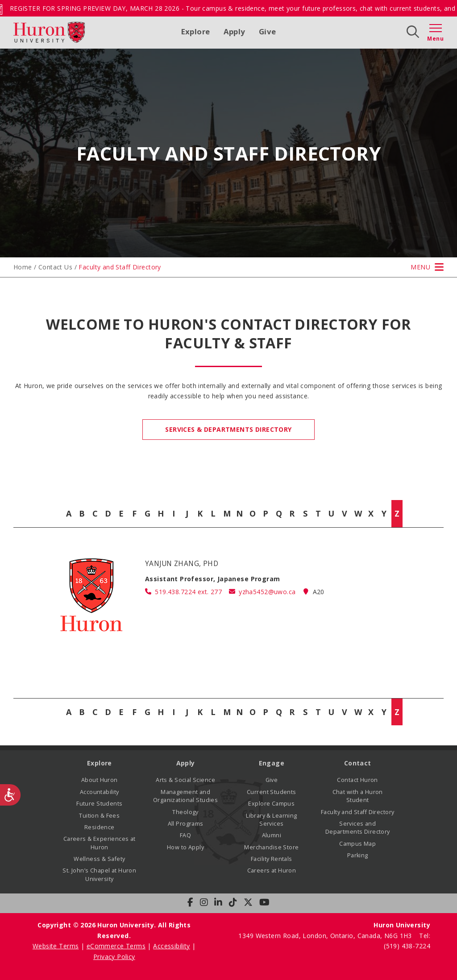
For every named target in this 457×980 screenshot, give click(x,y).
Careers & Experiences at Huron (100, 843)
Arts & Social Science (185, 780)
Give (268, 31)
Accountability (100, 792)
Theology (185, 812)
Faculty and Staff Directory (357, 812)
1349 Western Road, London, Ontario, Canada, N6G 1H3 (326, 936)
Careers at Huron (272, 870)
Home (23, 267)
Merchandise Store (271, 847)
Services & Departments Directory (228, 429)
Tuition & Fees (99, 816)
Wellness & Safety (99, 859)
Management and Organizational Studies (185, 796)
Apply (235, 31)
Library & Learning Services (272, 820)
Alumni (272, 835)
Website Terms (56, 946)
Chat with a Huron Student (358, 796)
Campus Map (357, 844)
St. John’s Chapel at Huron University (99, 875)
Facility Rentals (272, 859)
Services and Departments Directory (358, 828)
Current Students (272, 792)
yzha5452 (267, 592)
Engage (272, 763)
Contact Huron (357, 780)
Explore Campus (271, 804)
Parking (358, 855)
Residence (100, 827)
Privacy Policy (114, 957)
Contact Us (55, 267)
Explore (196, 31)
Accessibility (171, 946)
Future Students (99, 804)
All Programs (186, 824)
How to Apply (185, 847)
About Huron (100, 780)
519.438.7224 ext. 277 (188, 592)
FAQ (185, 835)
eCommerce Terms (116, 946)
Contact (358, 763)
